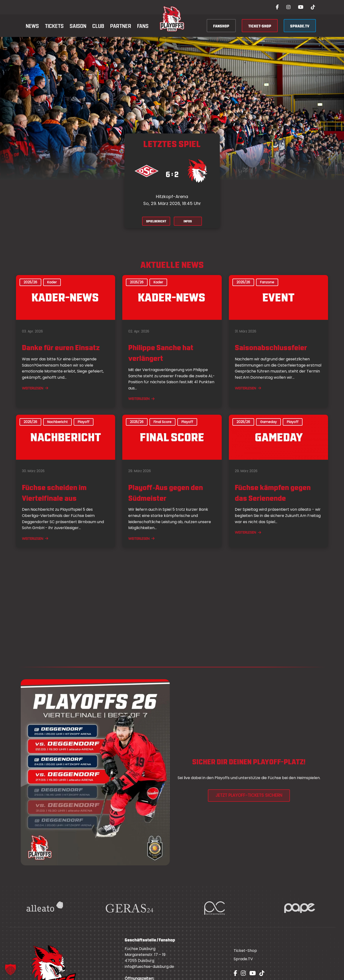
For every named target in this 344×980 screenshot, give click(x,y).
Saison (78, 25)
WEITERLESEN (35, 389)
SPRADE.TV (300, 26)
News (32, 25)
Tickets (54, 25)
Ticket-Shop (245, 952)
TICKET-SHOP (260, 26)
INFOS (191, 222)
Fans (143, 25)
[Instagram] (288, 7)
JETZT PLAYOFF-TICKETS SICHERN (249, 796)
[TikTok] (313, 7)
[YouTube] (301, 7)
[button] (10, 970)
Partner (121, 25)
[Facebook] (277, 7)
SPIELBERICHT (154, 222)
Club (98, 25)
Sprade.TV (243, 960)
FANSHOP (221, 26)
